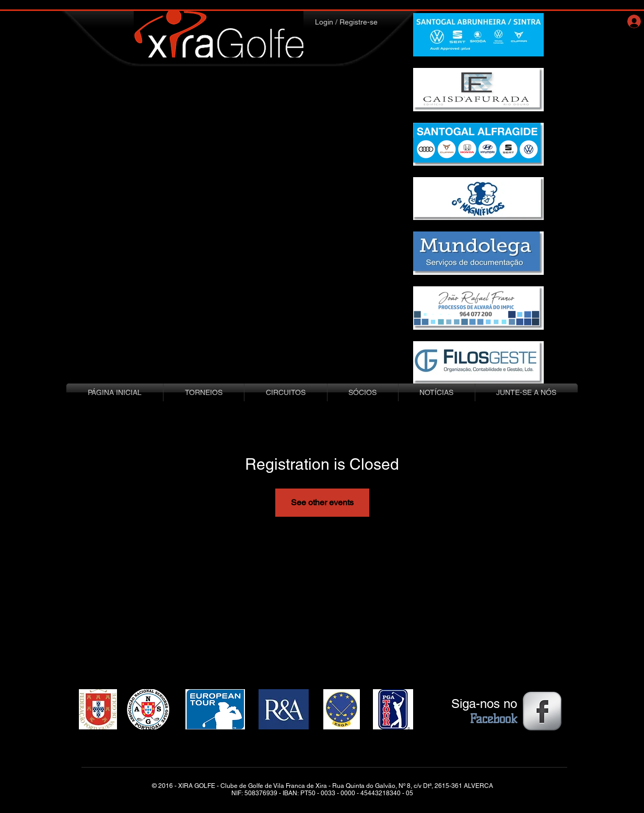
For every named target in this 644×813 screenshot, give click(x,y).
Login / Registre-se (346, 22)
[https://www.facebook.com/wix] (542, 711)
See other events (322, 502)
